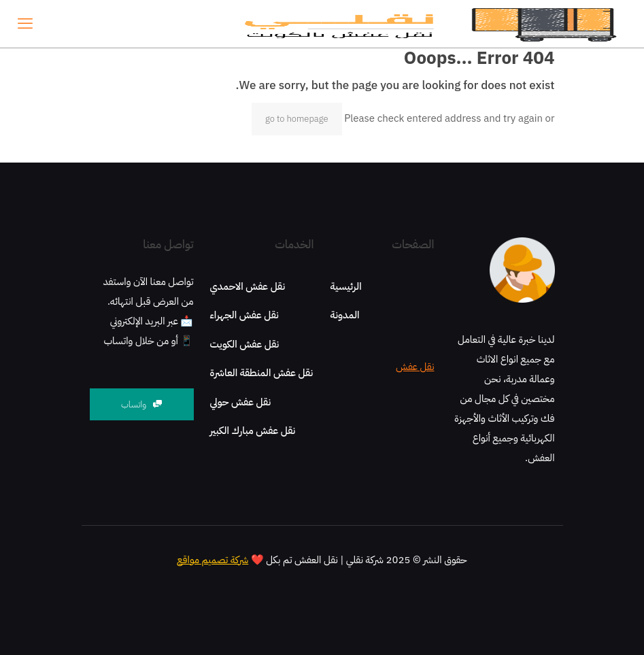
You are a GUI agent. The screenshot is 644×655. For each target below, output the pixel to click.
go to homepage (297, 119)
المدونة (345, 315)
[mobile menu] (25, 24)
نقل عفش (415, 367)
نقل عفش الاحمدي (248, 286)
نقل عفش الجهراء (244, 315)
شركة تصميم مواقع (213, 560)
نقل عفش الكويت (245, 344)
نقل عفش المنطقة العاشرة (262, 373)
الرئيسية (346, 286)
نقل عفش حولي (241, 402)
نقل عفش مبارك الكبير (253, 431)
